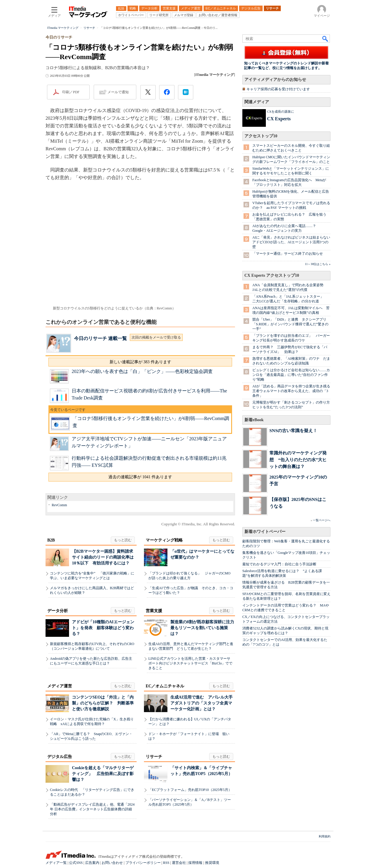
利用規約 (325, 836)
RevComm (59, 505)
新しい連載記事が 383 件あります (140, 362)
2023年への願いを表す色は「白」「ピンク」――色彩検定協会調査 (142, 371)
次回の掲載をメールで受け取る (156, 337)
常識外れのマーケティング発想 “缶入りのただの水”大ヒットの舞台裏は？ (298, 460)
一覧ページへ (322, 520)
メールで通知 (118, 92)
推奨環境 (212, 863)
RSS (166, 863)
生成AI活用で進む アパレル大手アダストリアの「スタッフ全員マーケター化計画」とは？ (202, 703)
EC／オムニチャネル (165, 686)
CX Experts (279, 119)
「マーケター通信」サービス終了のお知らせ (288, 254)
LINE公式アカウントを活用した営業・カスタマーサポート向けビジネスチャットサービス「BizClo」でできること (190, 663)
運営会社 (179, 863)
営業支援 (154, 611)
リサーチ (154, 757)
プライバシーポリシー (143, 863)
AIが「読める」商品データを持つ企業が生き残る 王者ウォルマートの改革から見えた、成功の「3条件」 (293, 391)
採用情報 (195, 863)
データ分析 (58, 611)
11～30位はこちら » (318, 264)
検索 (325, 39)
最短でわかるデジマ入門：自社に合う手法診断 (279, 564)
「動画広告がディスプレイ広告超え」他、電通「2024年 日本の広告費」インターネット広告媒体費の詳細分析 (92, 809)
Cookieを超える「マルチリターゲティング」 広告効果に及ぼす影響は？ (103, 774)
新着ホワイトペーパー (265, 532)
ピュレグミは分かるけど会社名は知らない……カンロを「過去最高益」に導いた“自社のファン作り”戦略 (291, 375)
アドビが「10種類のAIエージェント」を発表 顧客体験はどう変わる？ (103, 628)
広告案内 (92, 863)
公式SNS (76, 863)
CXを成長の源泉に (281, 111)
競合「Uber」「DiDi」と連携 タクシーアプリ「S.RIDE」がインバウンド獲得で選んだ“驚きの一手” (290, 324)
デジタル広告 (60, 757)
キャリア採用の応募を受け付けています (278, 89)
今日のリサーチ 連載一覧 (100, 338)
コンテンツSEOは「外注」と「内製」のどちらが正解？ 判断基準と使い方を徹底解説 (103, 703)
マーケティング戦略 (164, 540)
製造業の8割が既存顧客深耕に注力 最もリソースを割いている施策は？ (204, 628)
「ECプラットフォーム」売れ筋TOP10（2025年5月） (190, 790)
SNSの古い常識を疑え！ (293, 430)
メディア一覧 (56, 863)
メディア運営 (60, 686)
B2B (51, 540)
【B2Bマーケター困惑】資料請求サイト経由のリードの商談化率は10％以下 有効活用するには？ (103, 557)
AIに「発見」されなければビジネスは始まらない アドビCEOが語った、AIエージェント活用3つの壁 (293, 242)
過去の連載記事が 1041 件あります (140, 477)
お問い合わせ (112, 863)
